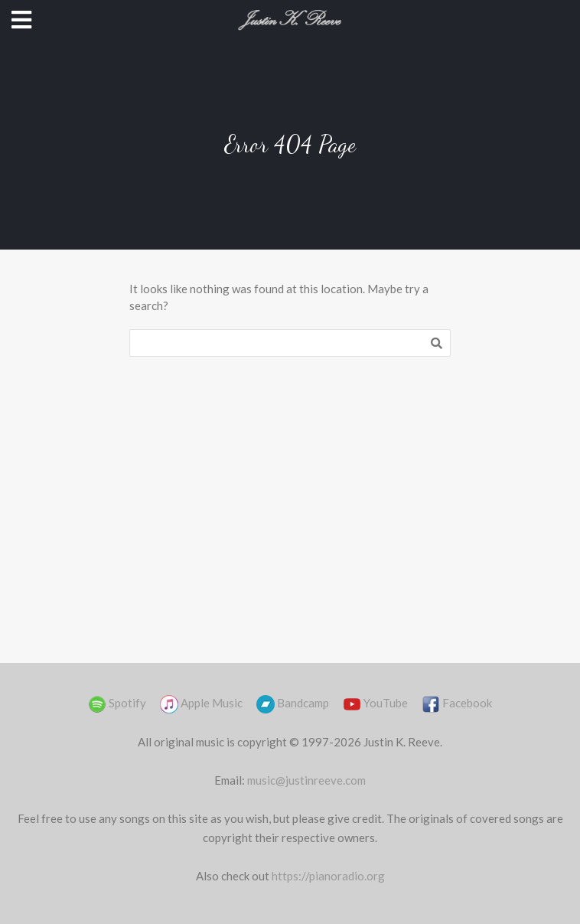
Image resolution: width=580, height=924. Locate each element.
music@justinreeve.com (306, 780)
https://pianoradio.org (328, 876)
